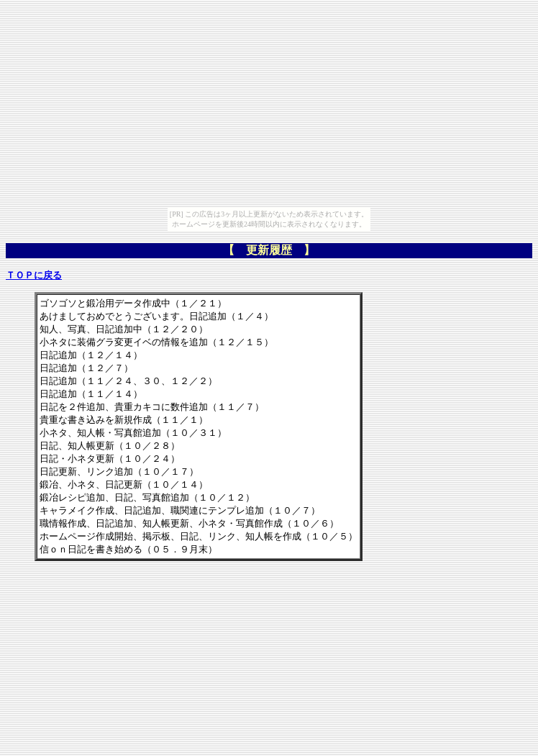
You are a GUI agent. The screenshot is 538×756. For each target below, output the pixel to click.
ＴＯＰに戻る (34, 275)
